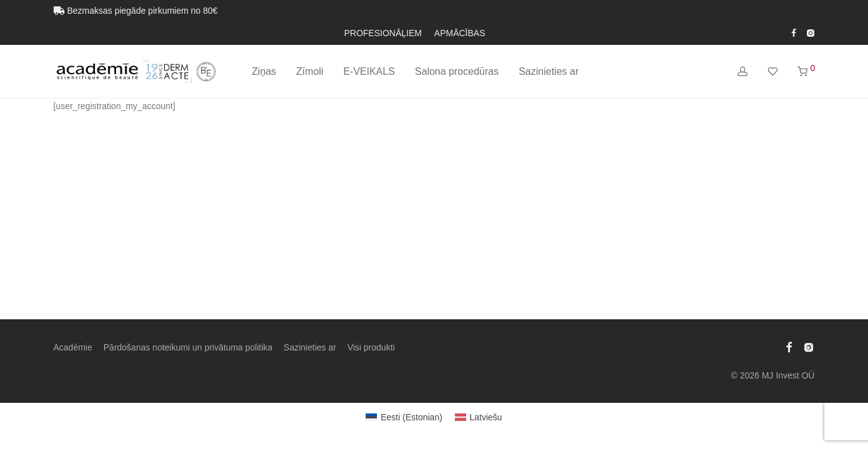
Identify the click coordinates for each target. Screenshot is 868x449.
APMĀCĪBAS (460, 33)
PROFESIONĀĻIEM (383, 33)
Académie (73, 347)
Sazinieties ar (549, 71)
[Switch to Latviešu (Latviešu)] (479, 417)
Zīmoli (310, 71)
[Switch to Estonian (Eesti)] (404, 417)
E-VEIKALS (369, 71)
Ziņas (264, 71)
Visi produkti (371, 347)
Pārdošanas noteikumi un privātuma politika (188, 347)
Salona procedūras (457, 71)
